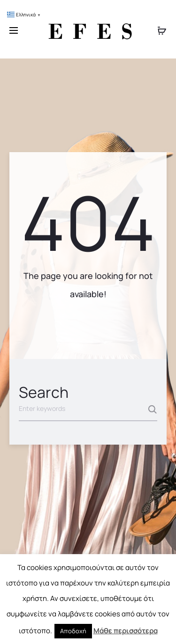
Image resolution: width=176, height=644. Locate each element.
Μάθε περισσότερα (126, 631)
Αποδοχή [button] (73, 631)
